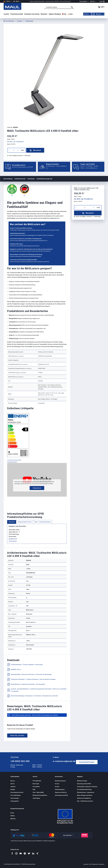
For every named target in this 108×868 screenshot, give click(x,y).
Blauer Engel (36, 784)
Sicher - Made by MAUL (38, 792)
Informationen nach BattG (61, 795)
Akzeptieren (37, 488)
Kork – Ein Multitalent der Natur (85, 801)
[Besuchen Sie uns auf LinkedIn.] (33, 853)
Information (59, 777)
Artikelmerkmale (20, 179)
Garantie (57, 787)
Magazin (80, 777)
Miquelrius (13, 819)
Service (35, 777)
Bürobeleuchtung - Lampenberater (86, 792)
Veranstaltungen (15, 798)
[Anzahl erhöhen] (18, 150)
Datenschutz (102, 864)
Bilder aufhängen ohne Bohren (85, 795)
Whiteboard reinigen (82, 781)
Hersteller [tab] (12, 522)
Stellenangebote (15, 801)
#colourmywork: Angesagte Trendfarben (87, 787)
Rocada (12, 813)
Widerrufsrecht (95, 864)
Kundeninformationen (60, 781)
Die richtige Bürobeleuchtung (84, 790)
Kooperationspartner (17, 809)
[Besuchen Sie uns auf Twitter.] (29, 853)
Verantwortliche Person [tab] (25, 522)
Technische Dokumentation (14, 460)
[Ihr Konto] (102, 1)
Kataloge (13, 790)
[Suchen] (72, 7)
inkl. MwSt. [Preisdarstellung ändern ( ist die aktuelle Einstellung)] (17, 1)
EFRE (34, 790)
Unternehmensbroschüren (17, 792)
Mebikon (13, 816)
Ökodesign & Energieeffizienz (40, 795)
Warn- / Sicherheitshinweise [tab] (43, 522)
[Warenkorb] (101, 7)
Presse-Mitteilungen (16, 795)
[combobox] (59, 7)
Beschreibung (8, 179)
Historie (12, 784)
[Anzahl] (14, 150)
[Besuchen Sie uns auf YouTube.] (21, 853)
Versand (57, 784)
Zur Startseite (9, 21)
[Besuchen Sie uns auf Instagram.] (16, 853)
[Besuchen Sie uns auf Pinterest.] (25, 853)
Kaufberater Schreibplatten (84, 798)
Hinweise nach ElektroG (61, 792)
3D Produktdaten (37, 781)
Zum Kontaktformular (87, 762)
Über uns (13, 781)
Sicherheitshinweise (60, 790)
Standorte (13, 787)
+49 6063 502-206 (20, 761)
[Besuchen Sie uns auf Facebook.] (12, 853)
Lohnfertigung (36, 798)
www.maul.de (13, 541)
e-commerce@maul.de (91, 168)
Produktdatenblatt (12, 462)
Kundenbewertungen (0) (44, 179)
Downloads (31, 179)
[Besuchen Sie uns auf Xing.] (37, 853)
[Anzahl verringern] (9, 150)
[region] (54, 74)
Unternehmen (15, 777)
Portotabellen (36, 787)
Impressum (86, 864)
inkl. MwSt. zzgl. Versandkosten (15, 142)
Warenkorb (35, 150)
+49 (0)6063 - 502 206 (92, 166)
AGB (90, 864)
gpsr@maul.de (13, 539)
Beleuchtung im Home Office (84, 784)
